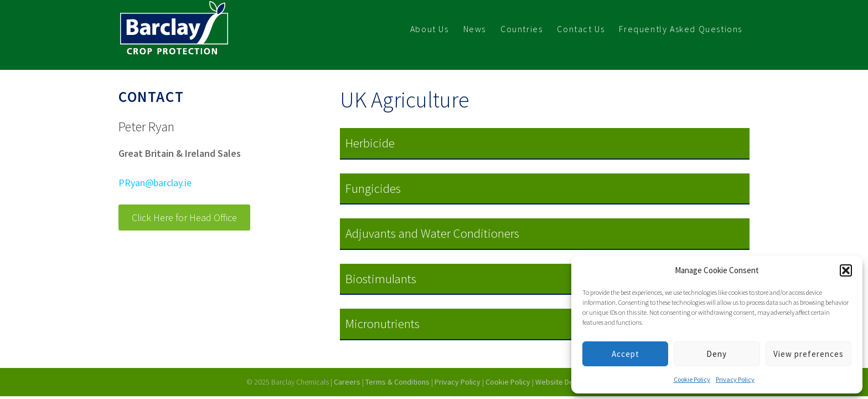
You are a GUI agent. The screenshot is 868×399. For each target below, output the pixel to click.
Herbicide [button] (370, 143)
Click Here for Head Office (184, 218)
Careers (347, 382)
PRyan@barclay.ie (155, 183)
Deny (717, 354)
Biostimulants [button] (381, 278)
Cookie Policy (692, 379)
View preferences (808, 354)
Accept (626, 354)
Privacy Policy (735, 379)
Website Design (562, 382)
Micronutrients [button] (383, 323)
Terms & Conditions (397, 382)
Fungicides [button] (373, 188)
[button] (846, 270)
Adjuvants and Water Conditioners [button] (432, 233)
